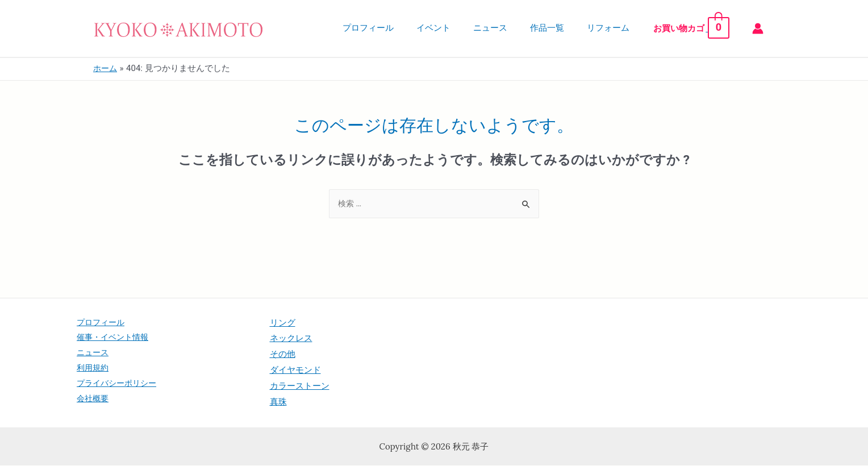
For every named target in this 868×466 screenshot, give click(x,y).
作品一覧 (562, 28)
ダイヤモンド (295, 371)
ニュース (511, 28)
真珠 (278, 402)
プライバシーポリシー (119, 386)
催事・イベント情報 (115, 339)
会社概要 (94, 402)
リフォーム (617, 28)
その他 (283, 355)
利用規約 (94, 371)
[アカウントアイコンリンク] (758, 28)
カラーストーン (300, 386)
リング (283, 323)
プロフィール (400, 28)
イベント (460, 28)
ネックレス (291, 339)
